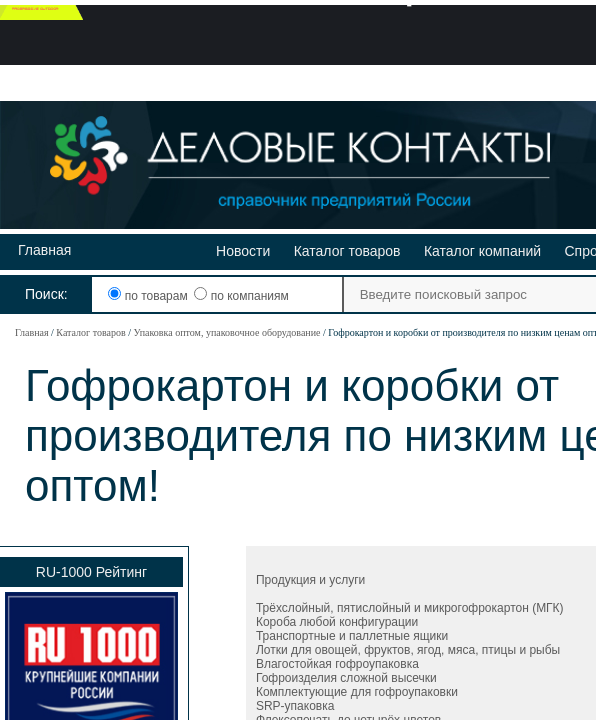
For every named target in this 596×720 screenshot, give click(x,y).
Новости (243, 251)
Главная (44, 250)
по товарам (149, 296)
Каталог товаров (347, 251)
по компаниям (241, 296)
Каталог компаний (482, 251)
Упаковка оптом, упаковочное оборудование (226, 332)
